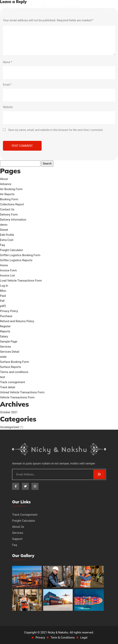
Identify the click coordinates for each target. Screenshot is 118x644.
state (3, 357)
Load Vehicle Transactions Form (21, 281)
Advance (6, 184)
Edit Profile (7, 235)
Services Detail (10, 352)
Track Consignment (25, 515)
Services (6, 347)
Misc (3, 291)
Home (4, 265)
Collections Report (12, 204)
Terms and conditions (14, 372)
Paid (3, 296)
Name (8, 62)
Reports (5, 331)
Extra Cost (7, 240)
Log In (4, 286)
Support (17, 539)
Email (7, 85)
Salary (4, 336)
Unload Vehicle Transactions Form (22, 392)
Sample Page (9, 342)
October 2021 (9, 412)
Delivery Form (9, 215)
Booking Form (9, 199)
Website (8, 107)
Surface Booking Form (14, 362)
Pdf (2, 301)
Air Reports (7, 194)
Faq (2, 245)
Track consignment (13, 382)
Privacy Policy (9, 311)
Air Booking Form (11, 189)
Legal (84, 638)
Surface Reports (11, 367)
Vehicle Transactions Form (17, 397)
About (4, 179)
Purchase (6, 316)
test (3, 377)
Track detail (8, 387)
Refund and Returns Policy (17, 321)
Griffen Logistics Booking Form (20, 255)
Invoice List (7, 275)
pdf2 (3, 306)
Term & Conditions (63, 638)
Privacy (40, 638)
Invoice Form (8, 270)
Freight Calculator (12, 250)
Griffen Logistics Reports (16, 260)
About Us (18, 527)
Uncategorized (9, 427)
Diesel (4, 230)
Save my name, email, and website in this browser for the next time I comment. (56, 130)
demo (4, 225)
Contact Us (7, 209)
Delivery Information (13, 220)
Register (5, 326)
